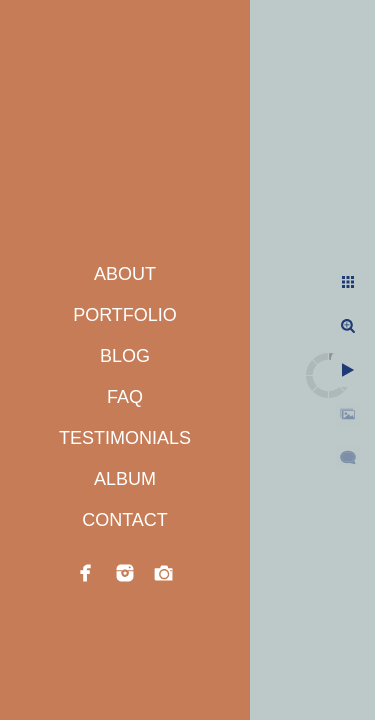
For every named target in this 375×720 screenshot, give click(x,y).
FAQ (125, 397)
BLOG (125, 356)
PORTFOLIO (125, 315)
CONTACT (125, 520)
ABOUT (125, 274)
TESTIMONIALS (125, 438)
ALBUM (125, 479)
